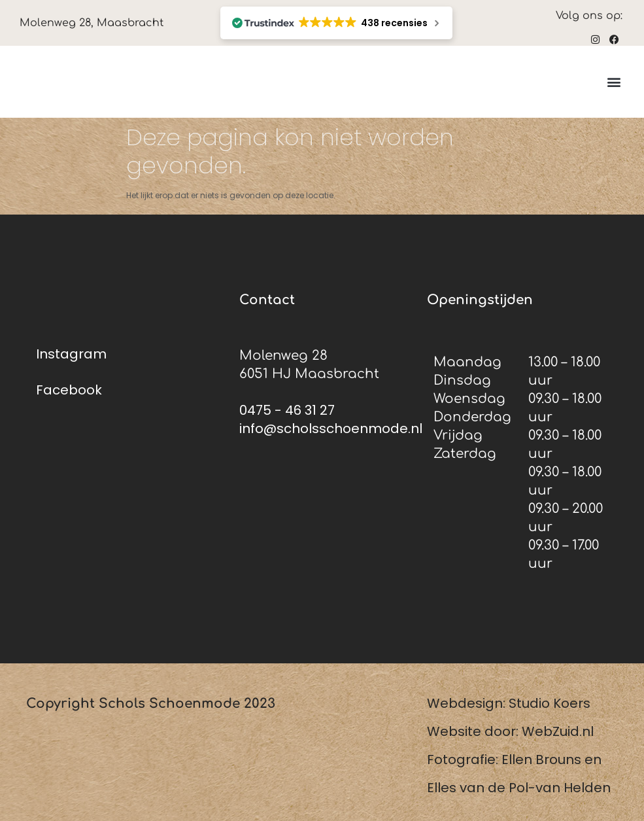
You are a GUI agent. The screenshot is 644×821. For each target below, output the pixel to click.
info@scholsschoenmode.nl (331, 428)
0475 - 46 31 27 (287, 410)
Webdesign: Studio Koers (509, 703)
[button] (614, 82)
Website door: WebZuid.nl (510, 731)
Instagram (71, 354)
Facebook (69, 390)
